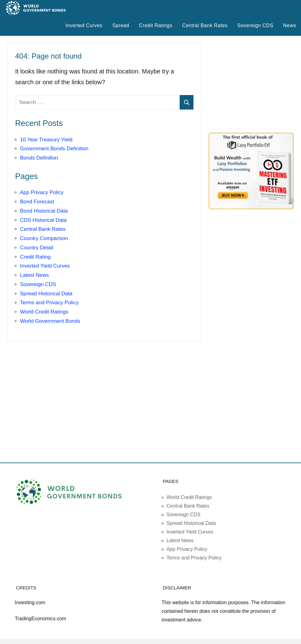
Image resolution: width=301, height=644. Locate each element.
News (290, 25)
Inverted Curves (84, 25)
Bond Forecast (37, 202)
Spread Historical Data (46, 294)
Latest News (35, 275)
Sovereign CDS (256, 25)
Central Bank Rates (205, 25)
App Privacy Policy (42, 192)
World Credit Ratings (44, 312)
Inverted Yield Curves (45, 266)
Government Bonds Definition (54, 149)
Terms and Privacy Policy (49, 303)
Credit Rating (35, 257)
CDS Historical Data (43, 220)
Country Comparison (44, 238)
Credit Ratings (156, 25)
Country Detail (37, 248)
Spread (121, 25)
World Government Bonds (50, 321)
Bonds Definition (39, 158)
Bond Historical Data (44, 211)
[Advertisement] (255, 84)
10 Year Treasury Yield (46, 140)
